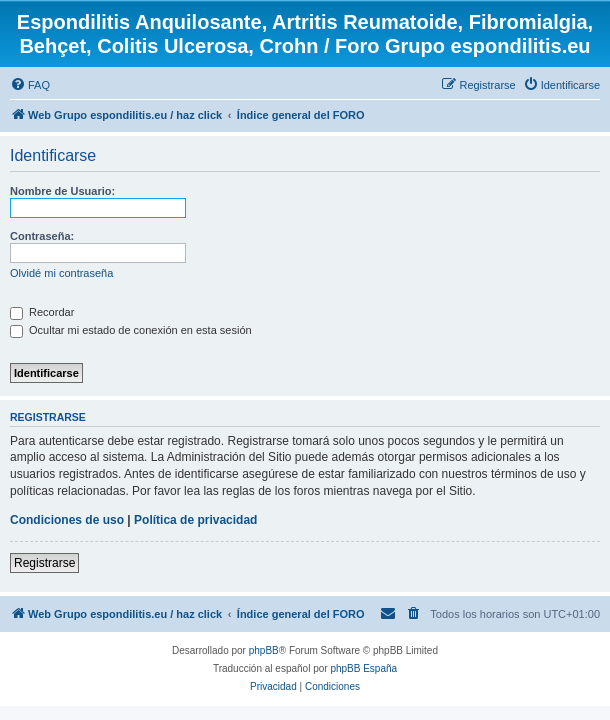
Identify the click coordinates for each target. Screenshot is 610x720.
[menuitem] (30, 85)
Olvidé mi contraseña (61, 273)
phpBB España (363, 668)
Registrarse (44, 563)
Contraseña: (42, 236)
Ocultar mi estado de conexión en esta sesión (131, 330)
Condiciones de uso (67, 520)
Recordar (42, 312)
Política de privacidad (195, 520)
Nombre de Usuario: (62, 191)
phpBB (264, 650)
